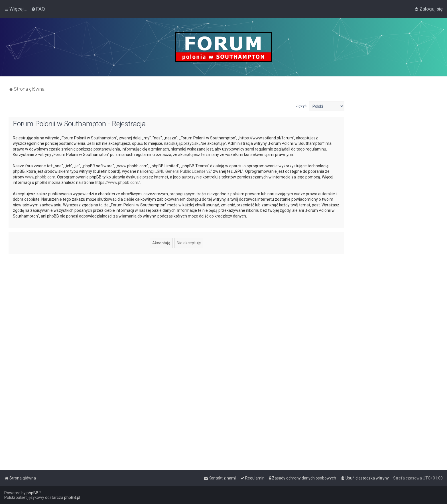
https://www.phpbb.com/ (117, 182)
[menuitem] (38, 9)
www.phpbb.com (40, 177)
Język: (302, 106)
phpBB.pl (72, 497)
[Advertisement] (396, 187)
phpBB (32, 493)
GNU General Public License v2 (184, 171)
